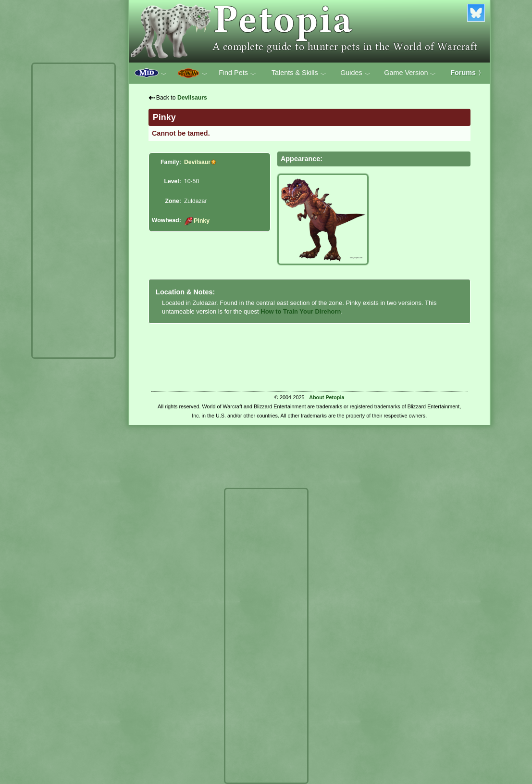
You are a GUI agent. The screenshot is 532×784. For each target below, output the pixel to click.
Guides (355, 73)
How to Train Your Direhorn (301, 311)
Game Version (410, 73)
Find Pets (237, 73)
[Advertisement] (74, 211)
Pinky (197, 221)
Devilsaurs (192, 98)
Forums (467, 73)
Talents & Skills (299, 73)
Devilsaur (197, 162)
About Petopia (327, 397)
